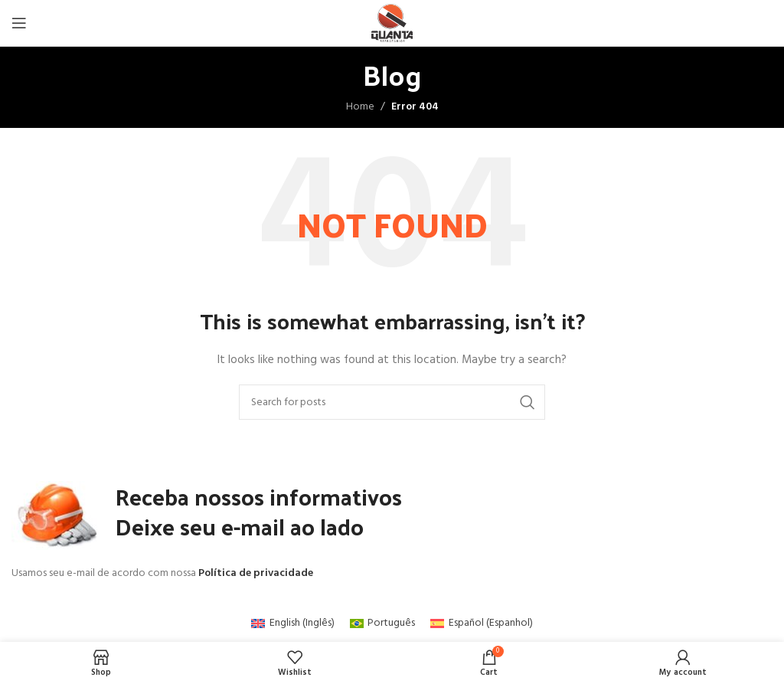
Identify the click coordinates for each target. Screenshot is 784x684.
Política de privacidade (256, 573)
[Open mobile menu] (19, 23)
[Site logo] (392, 23)
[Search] (392, 402)
